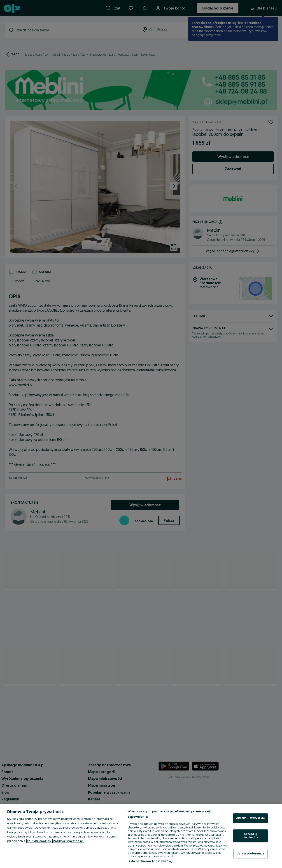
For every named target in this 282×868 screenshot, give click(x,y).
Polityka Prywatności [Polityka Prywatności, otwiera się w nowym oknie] (68, 841)
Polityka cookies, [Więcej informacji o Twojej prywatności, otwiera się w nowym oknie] (40, 841)
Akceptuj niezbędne (250, 836)
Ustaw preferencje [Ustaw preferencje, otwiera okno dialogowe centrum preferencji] (250, 853)
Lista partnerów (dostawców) (150, 861)
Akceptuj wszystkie (251, 818)
